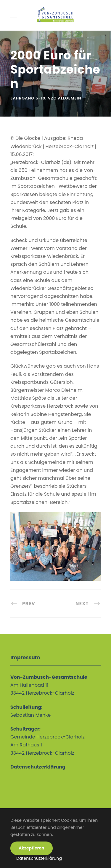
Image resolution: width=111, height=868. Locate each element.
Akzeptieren (32, 848)
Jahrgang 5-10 (28, 98)
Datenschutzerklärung (39, 858)
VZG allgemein (65, 98)
